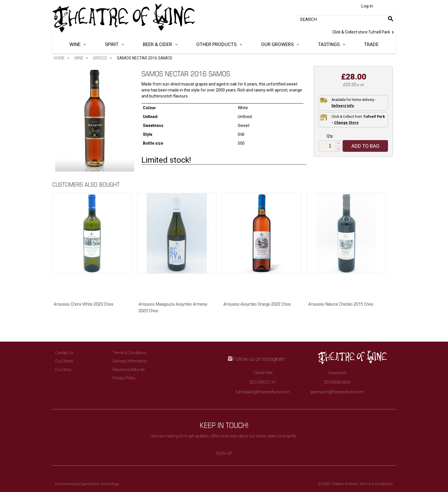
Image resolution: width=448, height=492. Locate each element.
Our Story (63, 370)
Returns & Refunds (129, 370)
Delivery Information (130, 361)
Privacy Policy (124, 378)
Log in (367, 6)
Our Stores (64, 361)
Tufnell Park (364, 32)
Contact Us (64, 353)
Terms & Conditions (129, 353)
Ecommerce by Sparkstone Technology (87, 484)
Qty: (330, 136)
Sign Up (224, 453)
